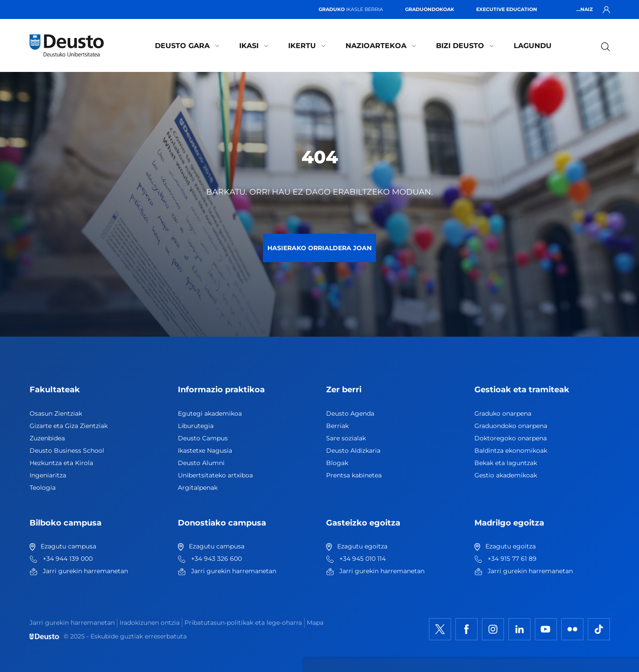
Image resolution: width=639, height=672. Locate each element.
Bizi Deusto (465, 46)
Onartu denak (548, 527)
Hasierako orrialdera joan (319, 248)
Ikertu (307, 46)
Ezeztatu (537, 554)
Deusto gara (187, 46)
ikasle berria (351, 9)
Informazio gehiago (310, 548)
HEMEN (237, 559)
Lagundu (533, 46)
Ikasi (254, 46)
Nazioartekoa (381, 46)
